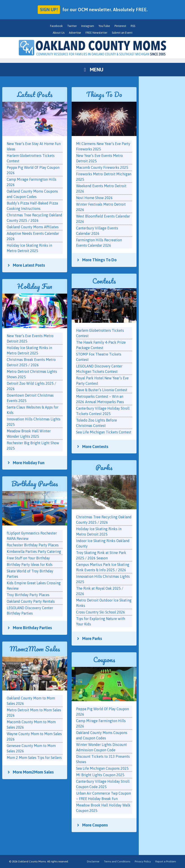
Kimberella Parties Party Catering (34, 552)
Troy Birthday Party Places (28, 595)
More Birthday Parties (32, 628)
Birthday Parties (35, 484)
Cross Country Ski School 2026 (101, 612)
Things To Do (104, 94)
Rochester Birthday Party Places (33, 545)
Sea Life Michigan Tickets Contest (104, 432)
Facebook (56, 26)
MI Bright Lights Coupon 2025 (100, 775)
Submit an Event (122, 33)
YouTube (104, 26)
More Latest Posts (29, 265)
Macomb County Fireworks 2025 (102, 167)
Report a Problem (166, 861)
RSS (133, 26)
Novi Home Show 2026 (94, 198)
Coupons (104, 660)
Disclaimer (93, 861)
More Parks (92, 638)
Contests (104, 281)
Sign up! (49, 10)
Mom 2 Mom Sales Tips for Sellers (34, 758)
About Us (59, 33)
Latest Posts (35, 94)
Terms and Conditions (117, 861)
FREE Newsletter (96, 33)
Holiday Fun (35, 286)
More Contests (95, 447)
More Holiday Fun (29, 463)
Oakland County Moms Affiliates (33, 227)
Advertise (75, 33)
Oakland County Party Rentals (31, 601)
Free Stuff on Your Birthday (28, 558)
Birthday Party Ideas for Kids (30, 565)
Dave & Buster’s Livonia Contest (102, 390)
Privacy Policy (143, 861)
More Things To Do (99, 260)
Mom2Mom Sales (35, 649)
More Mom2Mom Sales (33, 772)
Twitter (72, 26)
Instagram (88, 26)
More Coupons (95, 825)
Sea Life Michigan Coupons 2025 (102, 768)
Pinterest (120, 26)
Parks (104, 467)
